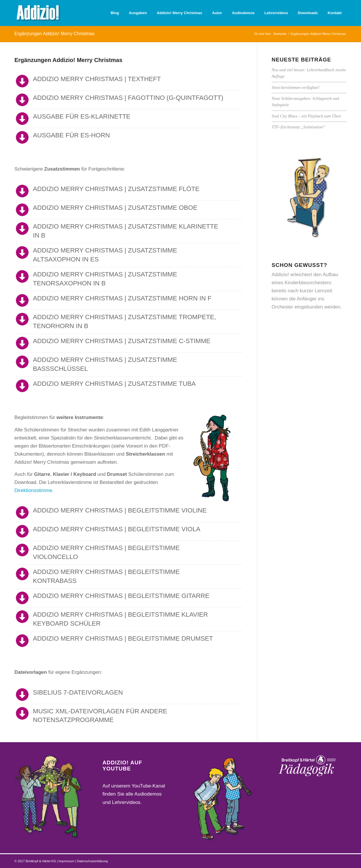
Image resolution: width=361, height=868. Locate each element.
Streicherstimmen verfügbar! (296, 87)
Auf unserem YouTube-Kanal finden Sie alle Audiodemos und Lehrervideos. (134, 794)
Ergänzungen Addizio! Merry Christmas (54, 34)
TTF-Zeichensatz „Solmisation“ (299, 127)
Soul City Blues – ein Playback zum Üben (306, 116)
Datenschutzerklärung (92, 861)
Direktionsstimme (33, 490)
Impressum (67, 861)
